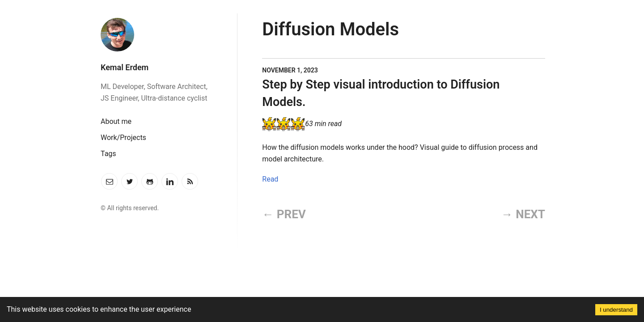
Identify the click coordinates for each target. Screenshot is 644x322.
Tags (108, 154)
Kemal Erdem (125, 67)
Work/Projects (123, 138)
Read (270, 179)
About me (116, 121)
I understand (616, 310)
